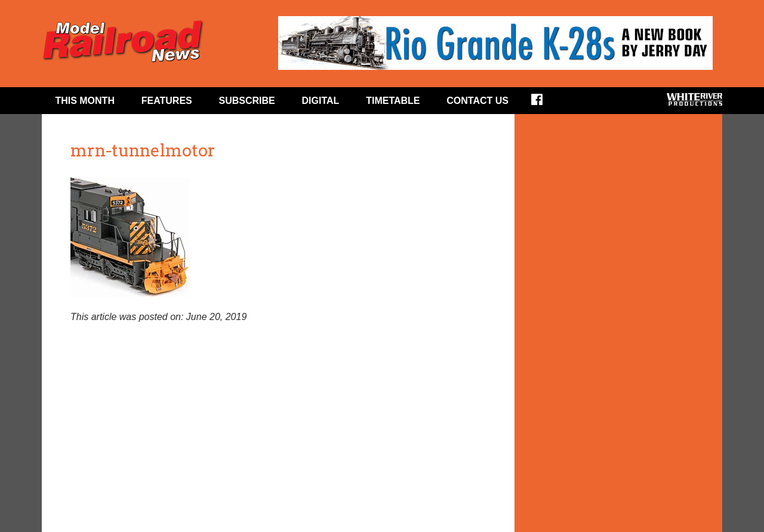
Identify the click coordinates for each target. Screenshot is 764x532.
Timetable (393, 101)
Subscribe (247, 101)
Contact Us (478, 101)
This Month (85, 101)
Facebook (545, 103)
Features (167, 101)
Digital (321, 101)
